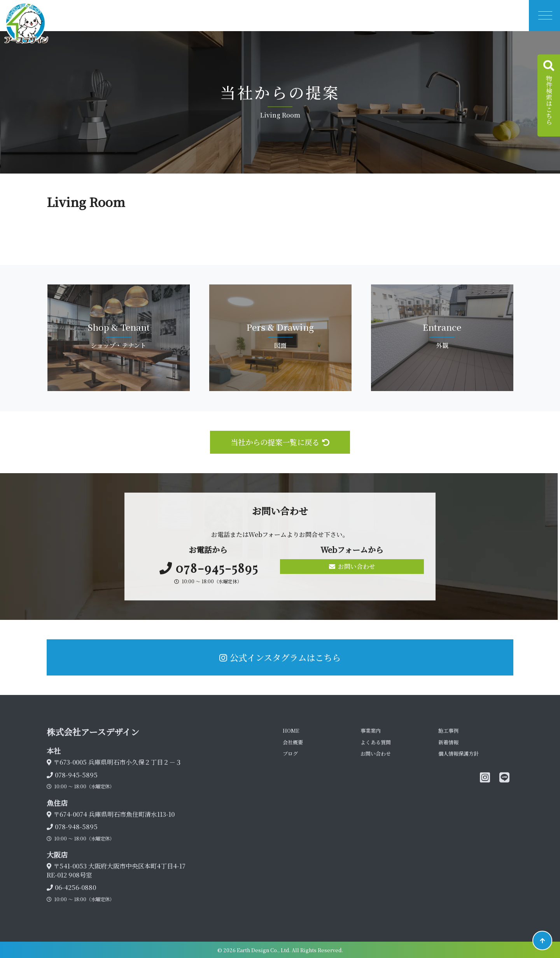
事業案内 (371, 731)
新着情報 (448, 742)
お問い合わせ (352, 566)
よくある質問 (376, 742)
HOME (291, 731)
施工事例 (448, 731)
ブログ (290, 754)
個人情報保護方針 (458, 754)
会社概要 (293, 742)
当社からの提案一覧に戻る (280, 442)
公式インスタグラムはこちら (280, 657)
